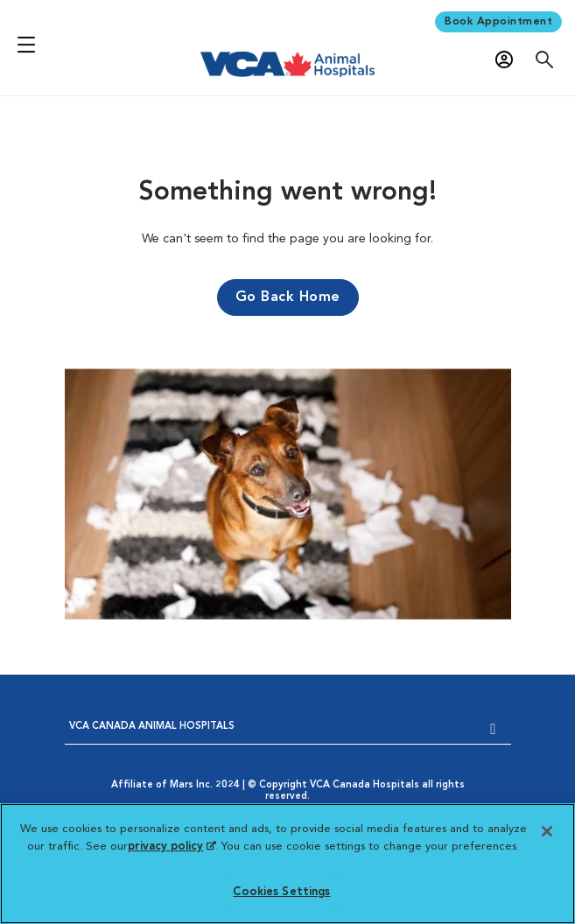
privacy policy (172, 847)
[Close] (547, 831)
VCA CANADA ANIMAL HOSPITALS (152, 727)
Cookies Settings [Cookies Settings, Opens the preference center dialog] (281, 892)
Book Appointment (498, 22)
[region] (287, 864)
